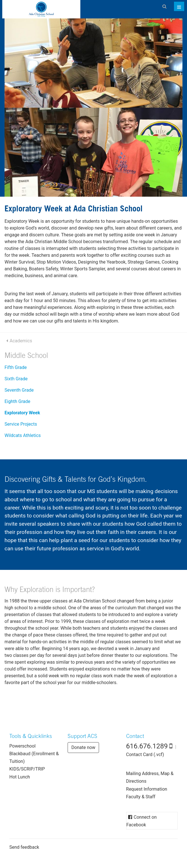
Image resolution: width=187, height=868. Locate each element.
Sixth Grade (16, 379)
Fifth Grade (16, 367)
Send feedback (24, 847)
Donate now (83, 747)
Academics (21, 341)
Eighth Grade (17, 401)
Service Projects (21, 424)
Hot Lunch (20, 777)
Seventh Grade (19, 390)
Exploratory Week (22, 413)
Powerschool (22, 746)
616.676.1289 (147, 746)
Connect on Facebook (142, 821)
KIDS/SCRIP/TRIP (27, 769)
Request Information (147, 789)
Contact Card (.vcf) (145, 755)
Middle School (26, 356)
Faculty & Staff (141, 797)
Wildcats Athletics (23, 435)
